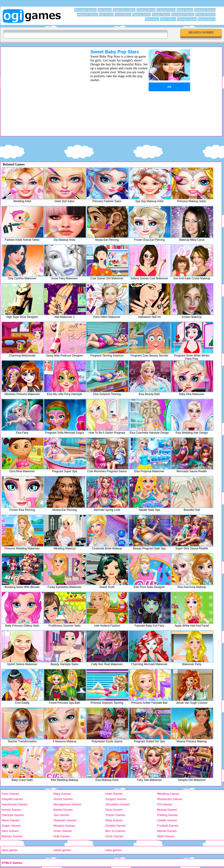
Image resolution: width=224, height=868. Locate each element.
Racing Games (207, 19)
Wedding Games (168, 794)
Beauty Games (167, 810)
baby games (113, 850)
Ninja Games (114, 820)
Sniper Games (11, 826)
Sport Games (168, 19)
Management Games (67, 804)
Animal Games (11, 810)
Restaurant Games (170, 799)
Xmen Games (63, 831)
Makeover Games (87, 15)
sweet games (62, 850)
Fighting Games (142, 15)
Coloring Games (166, 10)
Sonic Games (114, 836)
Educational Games (183, 15)
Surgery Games (116, 799)
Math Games (166, 836)
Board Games (185, 10)
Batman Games (12, 836)
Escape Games (161, 15)
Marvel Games (167, 831)
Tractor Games (115, 815)
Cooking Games (146, 10)
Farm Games (10, 794)
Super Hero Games (124, 10)
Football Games (168, 826)
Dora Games (114, 810)
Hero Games (10, 831)
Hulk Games (62, 836)
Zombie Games (116, 826)
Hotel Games (114, 794)
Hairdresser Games (15, 804)
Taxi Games (61, 815)
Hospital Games (12, 799)
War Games (152, 19)
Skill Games (105, 10)
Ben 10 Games (115, 831)
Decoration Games (85, 10)
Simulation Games (118, 804)
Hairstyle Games (13, 815)
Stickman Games (65, 820)
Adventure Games (205, 10)
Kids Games (106, 15)
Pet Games (165, 804)
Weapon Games (64, 826)
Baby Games (62, 794)
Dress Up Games (205, 15)
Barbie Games (63, 810)
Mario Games (11, 820)
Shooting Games (187, 19)
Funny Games (123, 15)
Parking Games (168, 815)
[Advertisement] (43, 93)
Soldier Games (167, 820)
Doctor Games (63, 799)
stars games (10, 850)
